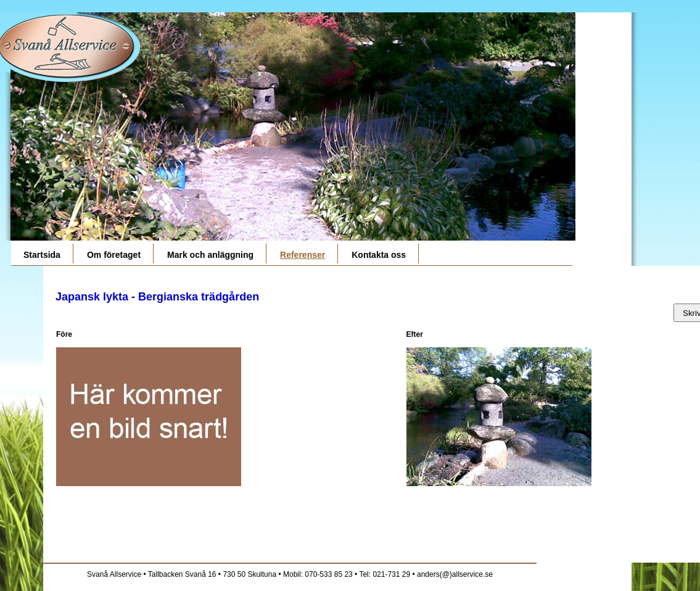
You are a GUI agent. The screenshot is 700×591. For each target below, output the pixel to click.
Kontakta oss (379, 255)
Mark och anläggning (210, 255)
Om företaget (114, 255)
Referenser (303, 255)
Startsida (42, 255)
